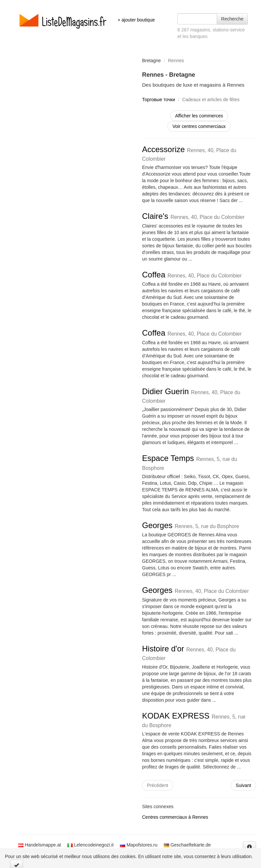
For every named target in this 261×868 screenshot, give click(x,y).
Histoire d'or (189, 653)
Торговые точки (159, 100)
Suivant (243, 785)
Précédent (158, 785)
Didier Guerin (191, 395)
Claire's (193, 216)
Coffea (192, 275)
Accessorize (189, 153)
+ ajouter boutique (136, 20)
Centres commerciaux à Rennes (175, 817)
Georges (191, 525)
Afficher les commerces (199, 116)
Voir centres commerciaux (199, 126)
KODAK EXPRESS (194, 720)
